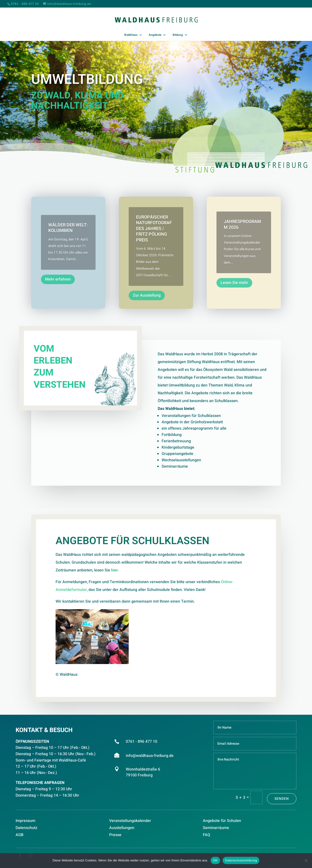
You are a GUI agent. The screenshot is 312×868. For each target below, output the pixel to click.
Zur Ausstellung (147, 295)
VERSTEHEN (60, 388)
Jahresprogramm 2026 (242, 224)
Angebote (155, 35)
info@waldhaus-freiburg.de (150, 756)
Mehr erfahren (58, 279)
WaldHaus (131, 35)
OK (215, 860)
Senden (282, 799)
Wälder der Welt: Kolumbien (68, 228)
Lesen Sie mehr (234, 283)
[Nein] (306, 860)
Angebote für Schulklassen (132, 548)
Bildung (178, 35)
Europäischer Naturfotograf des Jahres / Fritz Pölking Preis (154, 229)
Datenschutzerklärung (241, 860)
